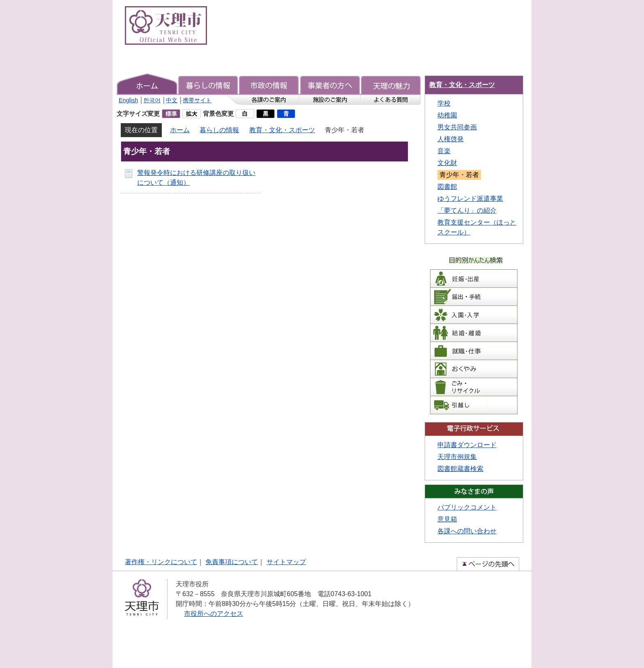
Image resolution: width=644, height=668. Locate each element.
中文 (172, 100)
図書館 (447, 187)
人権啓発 (451, 139)
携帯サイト (197, 100)
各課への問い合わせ (467, 531)
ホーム (180, 130)
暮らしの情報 (219, 130)
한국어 (152, 100)
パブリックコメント (467, 507)
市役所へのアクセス (214, 614)
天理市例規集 (457, 457)
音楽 (444, 151)
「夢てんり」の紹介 (467, 210)
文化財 (447, 163)
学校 (444, 103)
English (128, 100)
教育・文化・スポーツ (282, 130)
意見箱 (447, 519)
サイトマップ (286, 562)
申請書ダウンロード (467, 445)
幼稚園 (447, 115)
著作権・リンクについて (161, 562)
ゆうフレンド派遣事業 (470, 199)
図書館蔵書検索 (460, 469)
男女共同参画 (457, 127)
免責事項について (232, 562)
